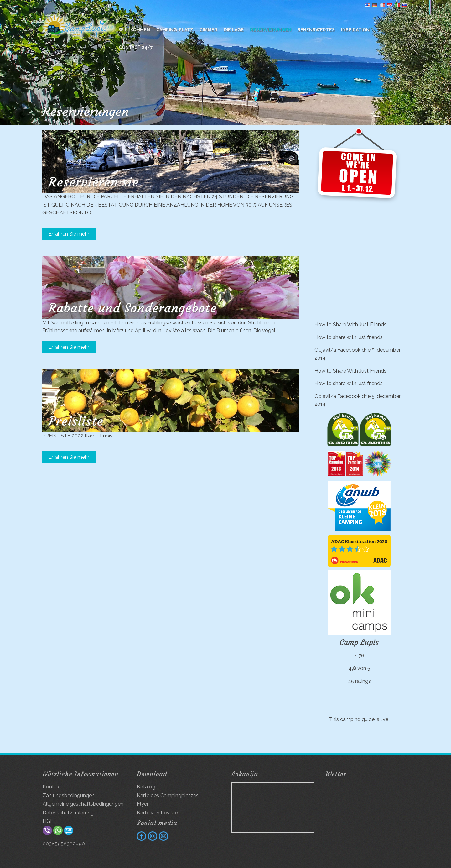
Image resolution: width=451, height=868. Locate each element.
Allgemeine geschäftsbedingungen (83, 804)
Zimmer (208, 30)
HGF (48, 821)
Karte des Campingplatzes (168, 795)
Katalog (146, 787)
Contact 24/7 (136, 47)
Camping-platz (175, 30)
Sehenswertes (316, 30)
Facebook (349, 350)
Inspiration (355, 30)
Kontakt (52, 787)
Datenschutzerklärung (68, 813)
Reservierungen (271, 30)
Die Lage (234, 30)
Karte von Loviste (157, 813)
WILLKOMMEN (134, 30)
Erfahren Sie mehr (69, 234)
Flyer (143, 804)
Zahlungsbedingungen (69, 795)
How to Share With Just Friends (350, 324)
